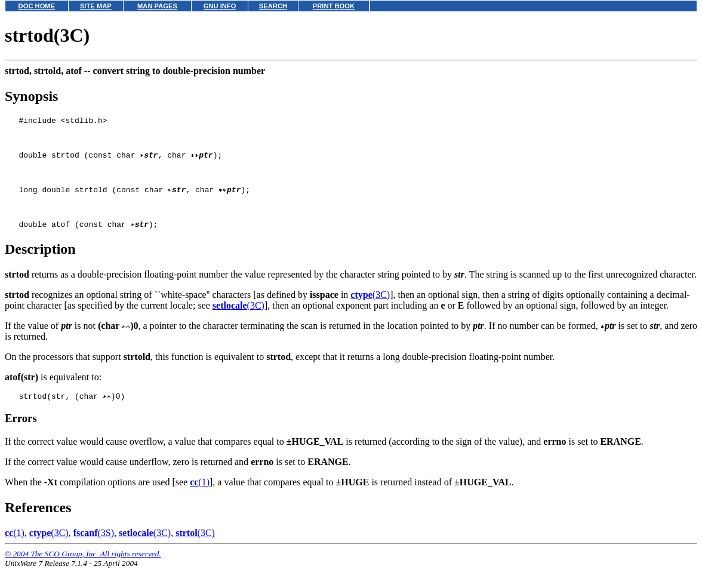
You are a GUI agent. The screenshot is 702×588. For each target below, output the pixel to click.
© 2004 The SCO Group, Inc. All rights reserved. (83, 573)
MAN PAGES (157, 6)
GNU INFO (220, 6)
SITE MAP (96, 6)
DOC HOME (37, 6)
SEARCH (273, 6)
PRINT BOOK (334, 6)
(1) (200, 502)
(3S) (94, 552)
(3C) (370, 313)
